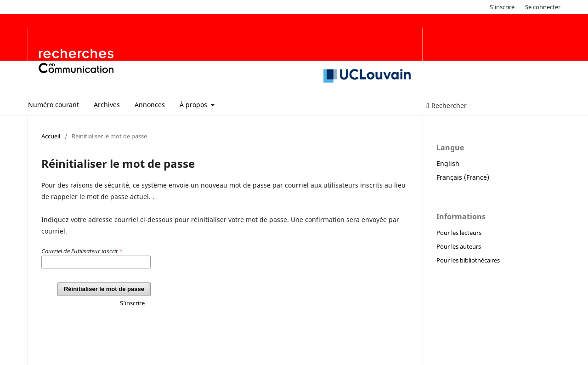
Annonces (150, 105)
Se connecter (543, 7)
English (448, 163)
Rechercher (446, 106)
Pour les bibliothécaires (468, 260)
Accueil (51, 136)
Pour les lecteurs (459, 233)
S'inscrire (502, 7)
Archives (107, 105)
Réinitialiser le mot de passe (104, 289)
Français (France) (463, 177)
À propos (194, 105)
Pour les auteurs (459, 246)
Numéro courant (54, 105)
